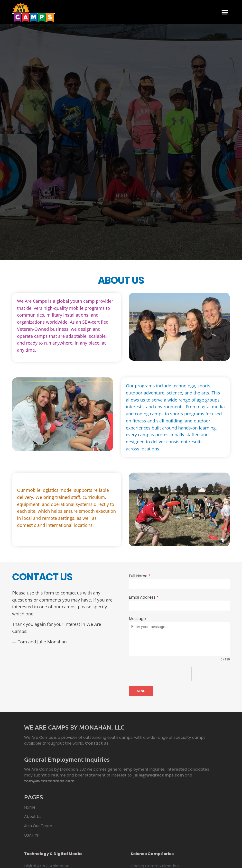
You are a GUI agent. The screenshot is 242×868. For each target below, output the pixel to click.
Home (30, 807)
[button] (225, 12)
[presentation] (160, 674)
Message (137, 619)
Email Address (144, 597)
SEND (141, 691)
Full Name (140, 576)
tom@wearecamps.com (49, 780)
